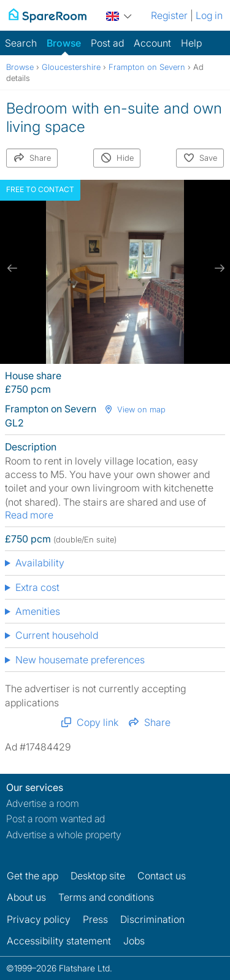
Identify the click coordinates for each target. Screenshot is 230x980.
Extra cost (37, 587)
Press (95, 919)
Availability (40, 563)
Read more (29, 515)
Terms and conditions (106, 897)
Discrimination (152, 919)
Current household (57, 635)
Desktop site (98, 876)
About (26, 897)
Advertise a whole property (64, 835)
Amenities (38, 611)
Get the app (33, 876)
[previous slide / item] (12, 269)
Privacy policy (39, 919)
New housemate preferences (80, 660)
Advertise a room (43, 803)
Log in (209, 15)
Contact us (162, 876)
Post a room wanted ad (56, 819)
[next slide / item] (218, 269)
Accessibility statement (59, 941)
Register (169, 15)
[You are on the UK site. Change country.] (119, 14)
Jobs (134, 941)
